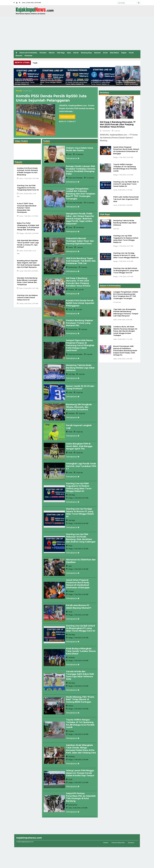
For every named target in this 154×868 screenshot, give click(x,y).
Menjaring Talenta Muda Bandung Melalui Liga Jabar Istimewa (81, 364)
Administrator (105, 131)
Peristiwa (43, 53)
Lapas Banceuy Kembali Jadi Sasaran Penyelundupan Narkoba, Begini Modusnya (128, 82)
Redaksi (106, 835)
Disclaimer (131, 835)
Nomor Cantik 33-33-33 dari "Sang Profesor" (81, 383)
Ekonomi (19, 56)
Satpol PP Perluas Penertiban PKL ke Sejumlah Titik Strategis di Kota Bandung (80, 789)
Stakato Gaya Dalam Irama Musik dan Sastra (80, 149)
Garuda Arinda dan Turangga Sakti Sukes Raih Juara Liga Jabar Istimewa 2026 (80, 667)
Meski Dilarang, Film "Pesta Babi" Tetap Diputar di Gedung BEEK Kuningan (81, 691)
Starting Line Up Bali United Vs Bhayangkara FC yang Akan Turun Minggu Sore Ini (81, 621)
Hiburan (52, 53)
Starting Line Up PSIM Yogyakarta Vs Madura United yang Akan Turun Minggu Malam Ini (25, 81)
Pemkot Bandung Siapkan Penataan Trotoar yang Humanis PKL (80, 320)
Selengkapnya (67, 117)
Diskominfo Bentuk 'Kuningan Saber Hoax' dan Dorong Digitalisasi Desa (80, 239)
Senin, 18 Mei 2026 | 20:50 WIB (31, 3)
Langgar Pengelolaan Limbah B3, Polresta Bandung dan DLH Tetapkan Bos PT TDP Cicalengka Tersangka (81, 193)
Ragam (124, 53)
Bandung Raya (86, 53)
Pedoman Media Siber (118, 835)
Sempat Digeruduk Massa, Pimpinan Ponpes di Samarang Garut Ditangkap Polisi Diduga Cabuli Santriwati (80, 342)
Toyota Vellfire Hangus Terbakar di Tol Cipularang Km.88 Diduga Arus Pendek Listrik (81, 714)
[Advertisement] (77, 33)
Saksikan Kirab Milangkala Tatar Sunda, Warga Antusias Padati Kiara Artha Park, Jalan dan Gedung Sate (81, 741)
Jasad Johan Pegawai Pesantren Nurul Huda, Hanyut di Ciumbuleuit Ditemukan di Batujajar (78, 577)
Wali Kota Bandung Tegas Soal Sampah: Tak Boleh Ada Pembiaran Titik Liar (80, 259)
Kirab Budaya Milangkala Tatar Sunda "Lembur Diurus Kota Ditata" (79, 643)
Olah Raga (61, 53)
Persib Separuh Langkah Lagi (79, 422)
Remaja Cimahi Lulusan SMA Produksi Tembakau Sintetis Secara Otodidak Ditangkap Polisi (81, 170)
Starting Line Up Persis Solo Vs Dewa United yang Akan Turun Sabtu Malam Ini (77, 82)
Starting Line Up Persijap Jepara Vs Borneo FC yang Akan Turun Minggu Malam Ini (51, 81)
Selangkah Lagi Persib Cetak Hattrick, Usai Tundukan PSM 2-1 (78, 461)
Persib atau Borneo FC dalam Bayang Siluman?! (79, 599)
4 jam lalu (116, 131)
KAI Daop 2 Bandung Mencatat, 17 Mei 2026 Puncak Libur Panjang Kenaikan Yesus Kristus (78, 279)
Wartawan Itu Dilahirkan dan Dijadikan (79, 554)
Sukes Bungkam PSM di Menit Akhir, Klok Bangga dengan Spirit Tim (80, 441)
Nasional (97, 53)
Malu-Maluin (114, 53)
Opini (69, 53)
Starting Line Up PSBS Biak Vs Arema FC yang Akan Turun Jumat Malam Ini (102, 82)
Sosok (105, 53)
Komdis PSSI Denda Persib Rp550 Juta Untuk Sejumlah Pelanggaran (51, 98)
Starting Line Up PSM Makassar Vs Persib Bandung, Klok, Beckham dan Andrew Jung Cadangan (81, 532)
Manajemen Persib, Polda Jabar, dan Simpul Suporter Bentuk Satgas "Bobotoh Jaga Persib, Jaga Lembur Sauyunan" (80, 217)
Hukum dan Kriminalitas (28, 53)
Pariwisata (28, 56)
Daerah (76, 53)
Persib (131, 53)
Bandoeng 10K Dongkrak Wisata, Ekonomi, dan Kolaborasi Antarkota (79, 403)
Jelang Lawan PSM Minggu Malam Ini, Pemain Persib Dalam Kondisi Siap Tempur (81, 765)
